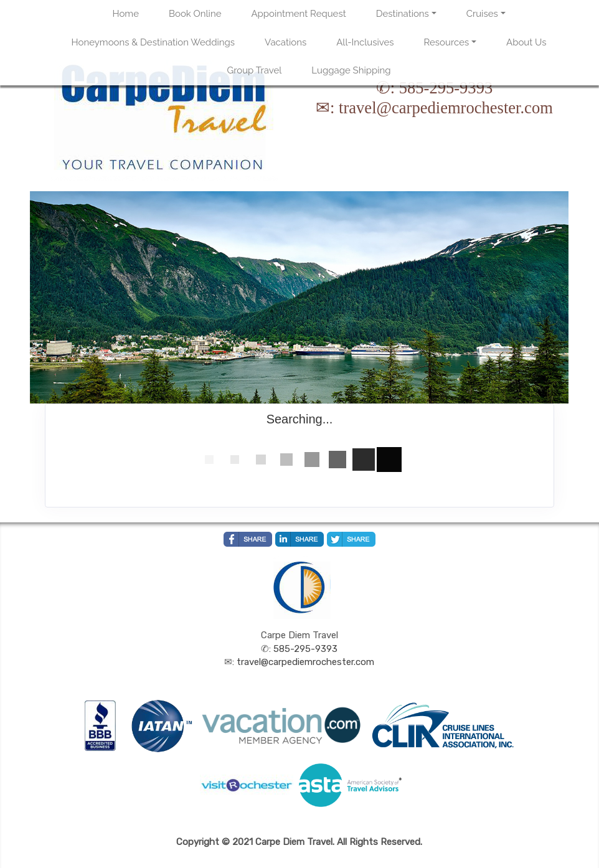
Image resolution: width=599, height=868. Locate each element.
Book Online (195, 14)
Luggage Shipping (351, 70)
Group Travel (255, 70)
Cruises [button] (482, 14)
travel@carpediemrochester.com (446, 108)
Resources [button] (447, 42)
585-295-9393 (446, 88)
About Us (526, 42)
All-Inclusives (365, 42)
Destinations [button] (403, 14)
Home (126, 14)
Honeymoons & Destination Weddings (153, 42)
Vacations (285, 42)
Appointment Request (298, 14)
